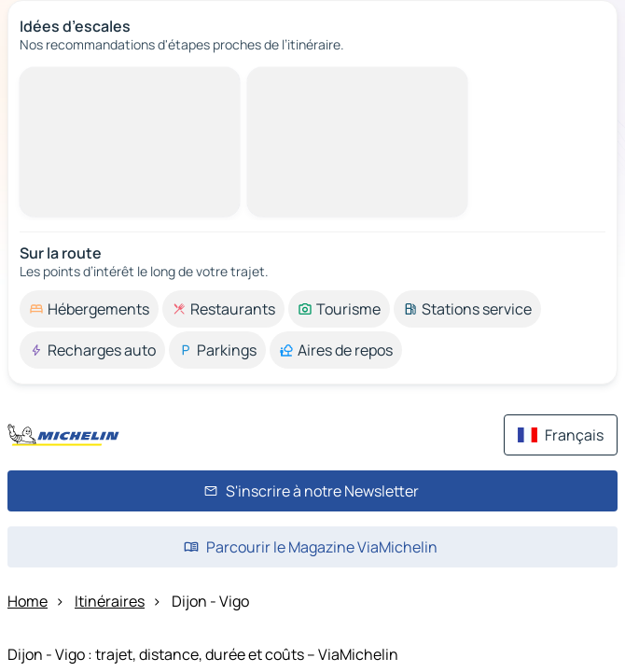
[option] (89, 309)
